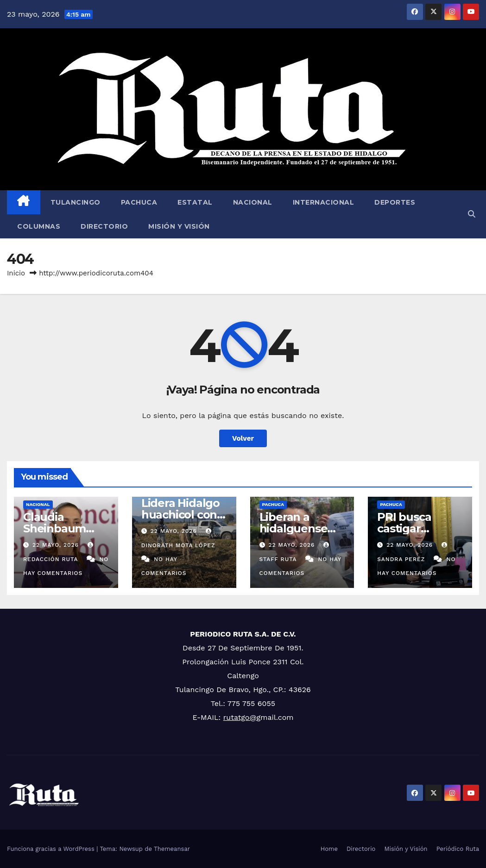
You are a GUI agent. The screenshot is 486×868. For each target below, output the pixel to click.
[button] (472, 214)
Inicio (16, 273)
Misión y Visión (179, 226)
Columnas (39, 226)
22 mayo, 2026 (57, 545)
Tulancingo (76, 202)
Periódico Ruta (458, 849)
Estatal (195, 202)
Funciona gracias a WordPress (52, 849)
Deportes (395, 202)
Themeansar (172, 849)
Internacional (324, 202)
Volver (243, 438)
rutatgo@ (240, 717)
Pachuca (139, 202)
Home (329, 849)
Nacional (253, 202)
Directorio (104, 226)
